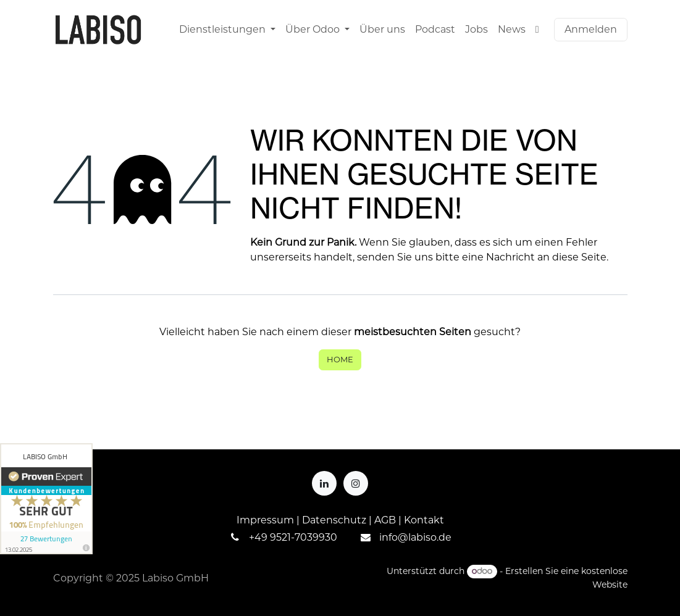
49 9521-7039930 (296, 537)
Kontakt (424, 520)
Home (340, 359)
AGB (385, 520)
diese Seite (579, 257)
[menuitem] (227, 30)
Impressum (265, 520)
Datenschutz (334, 520)
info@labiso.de (415, 537)
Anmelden (591, 29)
